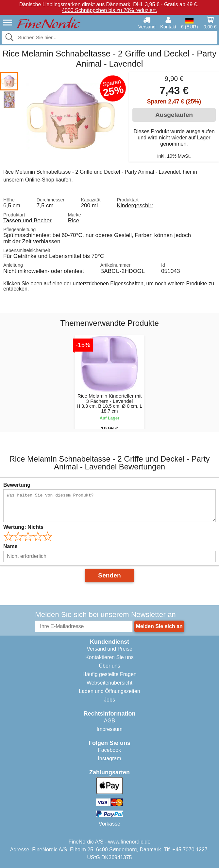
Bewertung (17, 485)
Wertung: (23, 527)
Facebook (109, 750)
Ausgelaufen (174, 115)
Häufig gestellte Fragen (109, 674)
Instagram (109, 758)
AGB (109, 721)
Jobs (109, 700)
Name (10, 546)
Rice (74, 220)
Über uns (110, 666)
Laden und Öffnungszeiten (109, 691)
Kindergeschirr (135, 205)
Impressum (109, 729)
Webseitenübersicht (109, 683)
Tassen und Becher (27, 220)
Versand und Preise (109, 649)
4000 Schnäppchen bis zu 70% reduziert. (109, 10)
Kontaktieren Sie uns (109, 657)
